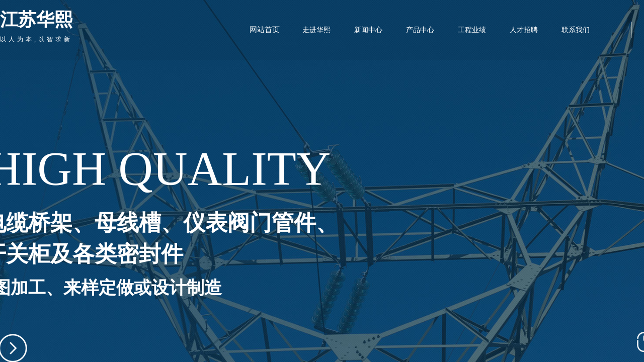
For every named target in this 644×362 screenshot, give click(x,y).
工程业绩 (472, 30)
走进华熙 (316, 30)
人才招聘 (524, 30)
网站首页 (265, 30)
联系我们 (576, 30)
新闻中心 (368, 30)
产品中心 (420, 30)
